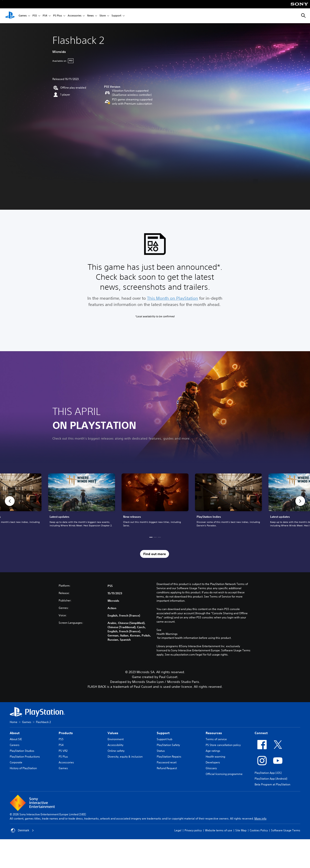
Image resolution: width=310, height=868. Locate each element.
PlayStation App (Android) (271, 779)
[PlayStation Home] (10, 16)
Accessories (75, 16)
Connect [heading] (261, 733)
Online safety (116, 751)
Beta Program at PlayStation (272, 784)
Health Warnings (167, 634)
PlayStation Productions (25, 757)
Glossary (211, 768)
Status (161, 751)
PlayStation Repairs (169, 757)
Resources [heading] (214, 733)
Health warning (215, 757)
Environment (116, 739)
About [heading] (15, 733)
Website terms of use (219, 830)
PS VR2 (63, 751)
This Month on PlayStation (173, 298)
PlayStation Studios (22, 751)
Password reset (167, 762)
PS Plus (58, 16)
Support (116, 16)
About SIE (16, 739)
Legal (178, 830)
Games (23, 16)
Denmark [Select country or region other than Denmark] (22, 830)
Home (14, 722)
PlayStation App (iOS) (268, 773)
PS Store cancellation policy (223, 745)
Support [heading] (163, 733)
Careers (15, 745)
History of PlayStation (23, 768)
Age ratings (213, 751)
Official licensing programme (224, 774)
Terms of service (216, 739)
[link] (155, 501)
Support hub (165, 739)
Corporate (16, 762)
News (90, 16)
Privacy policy (193, 830)
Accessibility (115, 745)
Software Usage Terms (286, 830)
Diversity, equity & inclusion (125, 757)
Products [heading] (66, 733)
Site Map (241, 830)
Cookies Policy (259, 830)
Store (103, 16)
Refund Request (167, 768)
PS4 (45, 16)
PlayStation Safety (168, 745)
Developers (213, 762)
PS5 (35, 16)
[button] (10, 501)
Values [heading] (113, 733)
